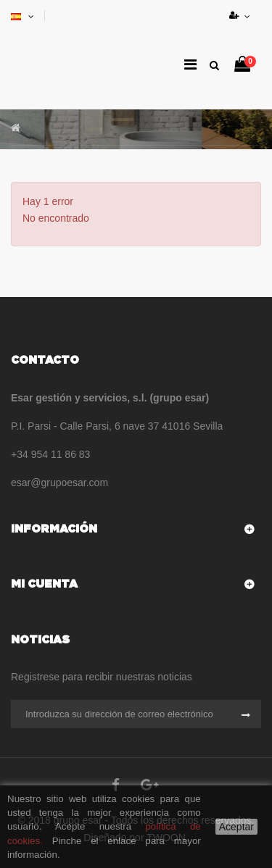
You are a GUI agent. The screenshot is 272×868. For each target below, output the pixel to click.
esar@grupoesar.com (59, 483)
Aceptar (236, 827)
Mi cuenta (44, 584)
